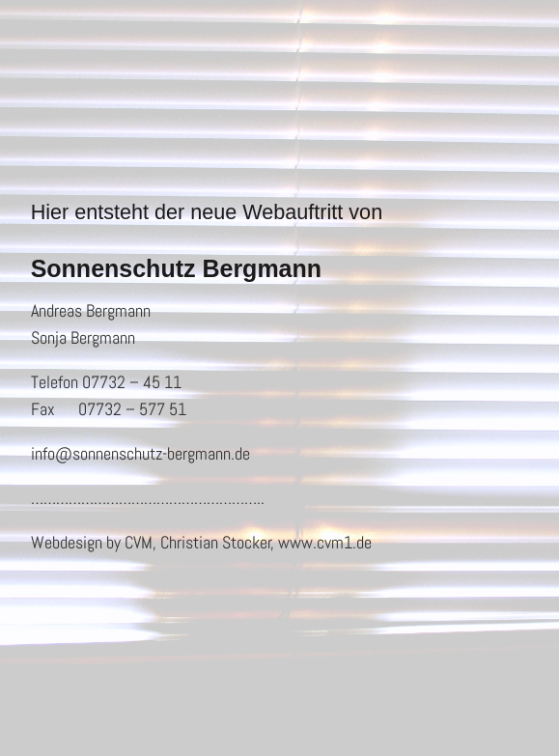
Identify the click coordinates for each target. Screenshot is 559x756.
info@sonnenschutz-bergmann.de (140, 453)
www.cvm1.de (325, 542)
